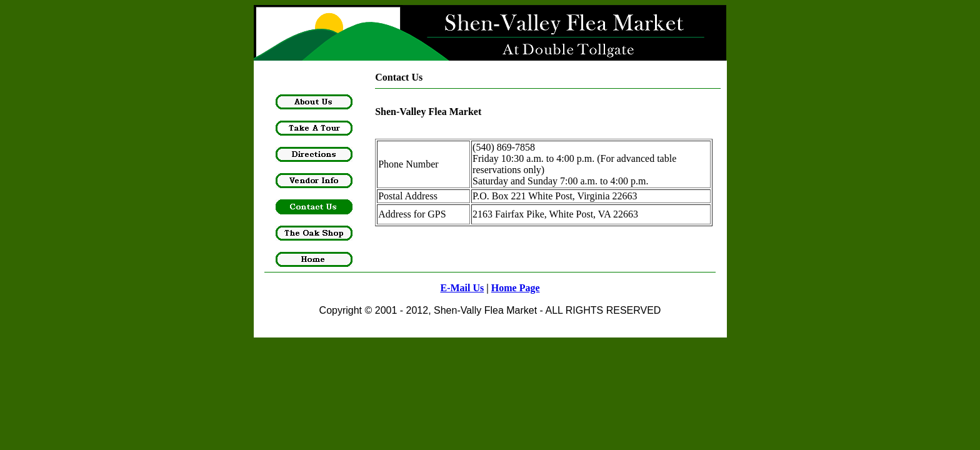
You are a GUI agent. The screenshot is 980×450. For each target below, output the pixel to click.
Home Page (516, 288)
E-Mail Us (462, 288)
